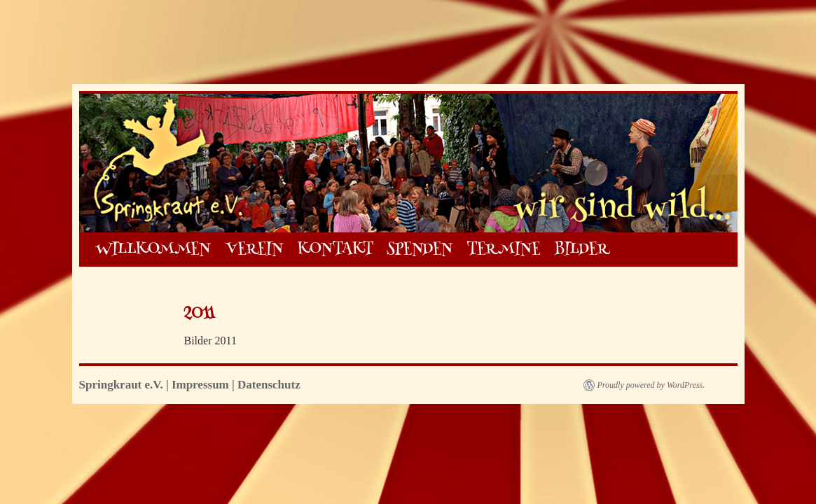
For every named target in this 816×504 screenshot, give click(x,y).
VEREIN (254, 250)
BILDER (582, 250)
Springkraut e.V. (123, 385)
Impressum (200, 385)
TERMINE (503, 250)
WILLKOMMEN (154, 250)
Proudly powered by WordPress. (651, 385)
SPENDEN (420, 250)
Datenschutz (269, 385)
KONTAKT (336, 250)
